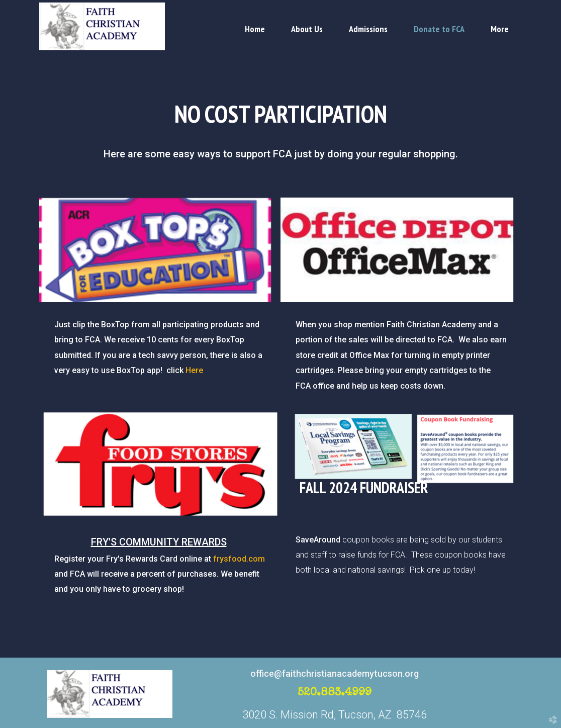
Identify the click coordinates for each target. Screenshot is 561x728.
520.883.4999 (335, 693)
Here (187, 370)
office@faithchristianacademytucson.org (335, 673)
